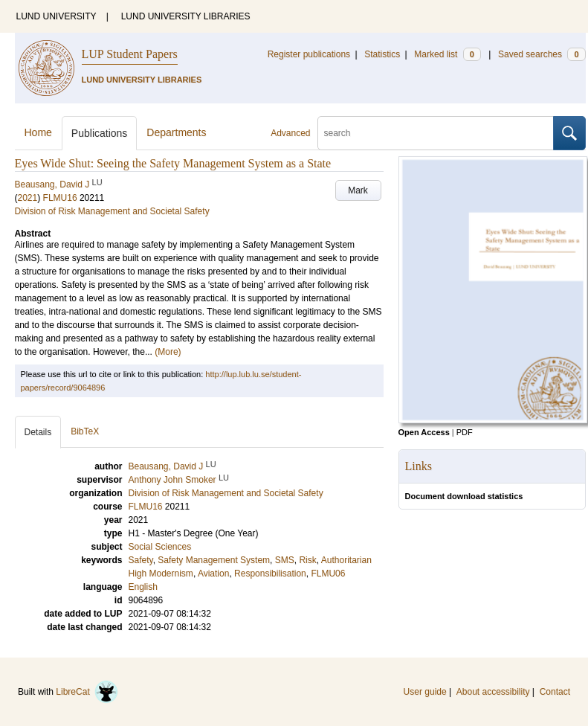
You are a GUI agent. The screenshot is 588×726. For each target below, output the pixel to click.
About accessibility (493, 692)
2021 (28, 198)
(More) (168, 352)
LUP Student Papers (130, 54)
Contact (555, 692)
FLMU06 (328, 574)
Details (38, 432)
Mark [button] (358, 190)
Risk (307, 560)
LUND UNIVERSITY (56, 16)
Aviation (213, 574)
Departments (176, 132)
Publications (100, 133)
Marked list (447, 54)
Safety (141, 560)
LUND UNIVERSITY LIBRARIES (186, 16)
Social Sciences (160, 547)
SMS (285, 560)
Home (38, 132)
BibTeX (85, 431)
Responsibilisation (270, 574)
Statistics (382, 54)
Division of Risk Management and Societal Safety (112, 211)
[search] (436, 133)
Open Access (424, 432)
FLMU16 (60, 198)
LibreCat (87, 692)
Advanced (290, 133)
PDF (465, 432)
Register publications (309, 54)
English (143, 587)
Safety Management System (214, 560)
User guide (425, 692)
